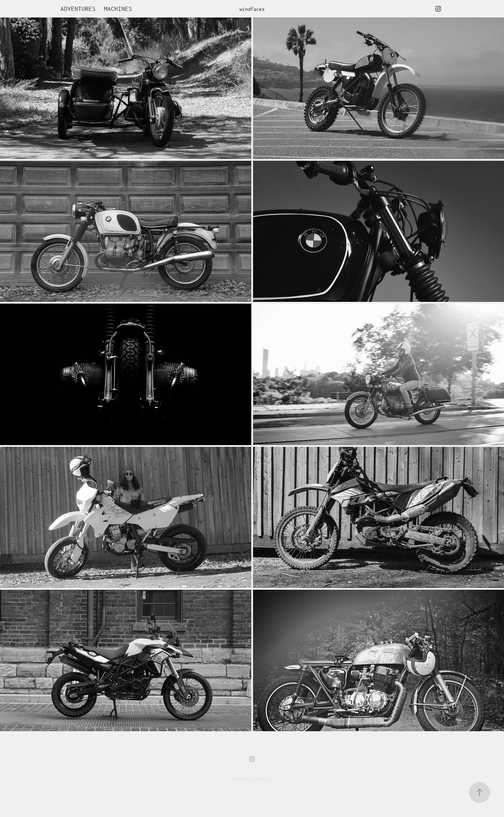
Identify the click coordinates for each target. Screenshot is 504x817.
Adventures (78, 9)
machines (118, 9)
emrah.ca (264, 778)
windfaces (252, 9)
